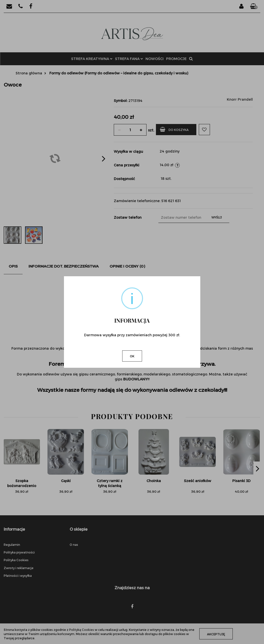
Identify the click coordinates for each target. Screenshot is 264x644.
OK (132, 356)
